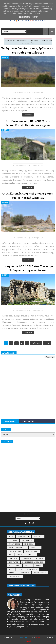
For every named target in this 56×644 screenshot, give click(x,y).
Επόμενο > (36, 343)
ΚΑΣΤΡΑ (5, 57)
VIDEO (11, 569)
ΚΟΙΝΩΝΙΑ (38, 537)
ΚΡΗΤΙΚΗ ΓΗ (27, 540)
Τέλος (47, 343)
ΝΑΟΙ (11, 537)
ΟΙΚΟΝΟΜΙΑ (32, 569)
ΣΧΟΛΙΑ (31, 555)
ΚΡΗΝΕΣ (40, 558)
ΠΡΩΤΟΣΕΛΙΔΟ (40, 573)
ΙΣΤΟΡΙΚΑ (13, 540)
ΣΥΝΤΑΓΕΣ (14, 562)
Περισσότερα (28, 115)
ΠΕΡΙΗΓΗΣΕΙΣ (24, 537)
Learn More (25, 17)
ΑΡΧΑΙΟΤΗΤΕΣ (15, 551)
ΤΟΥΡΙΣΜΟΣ (27, 558)
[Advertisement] (28, 389)
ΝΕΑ (11, 555)
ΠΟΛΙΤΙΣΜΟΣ (15, 544)
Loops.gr (28, 641)
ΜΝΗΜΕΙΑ (29, 544)
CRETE (20, 569)
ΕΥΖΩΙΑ (20, 555)
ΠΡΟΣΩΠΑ (13, 558)
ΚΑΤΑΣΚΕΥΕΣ (15, 566)
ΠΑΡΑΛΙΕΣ (35, 548)
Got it (35, 17)
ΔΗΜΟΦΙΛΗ (28, 421)
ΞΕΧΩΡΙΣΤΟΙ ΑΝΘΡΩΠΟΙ (33, 562)
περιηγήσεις (15, 576)
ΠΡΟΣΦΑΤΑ (10, 421)
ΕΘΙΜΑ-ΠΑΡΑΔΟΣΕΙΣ (18, 548)
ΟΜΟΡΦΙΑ (25, 573)
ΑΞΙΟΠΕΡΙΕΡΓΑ (32, 551)
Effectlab (40, 637)
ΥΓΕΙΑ (39, 566)
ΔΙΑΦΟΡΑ (13, 573)
